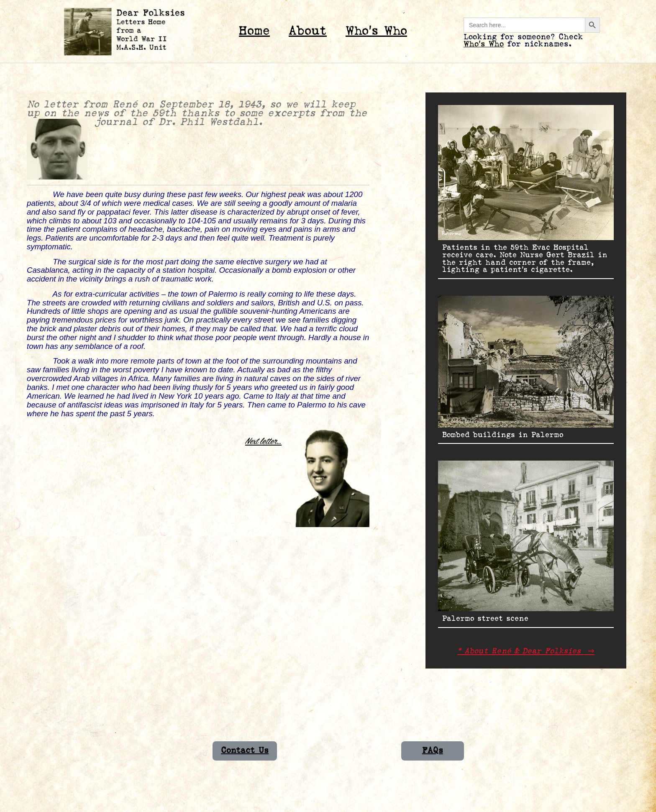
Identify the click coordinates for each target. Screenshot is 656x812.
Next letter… (263, 441)
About (308, 31)
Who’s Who (376, 31)
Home (254, 31)
